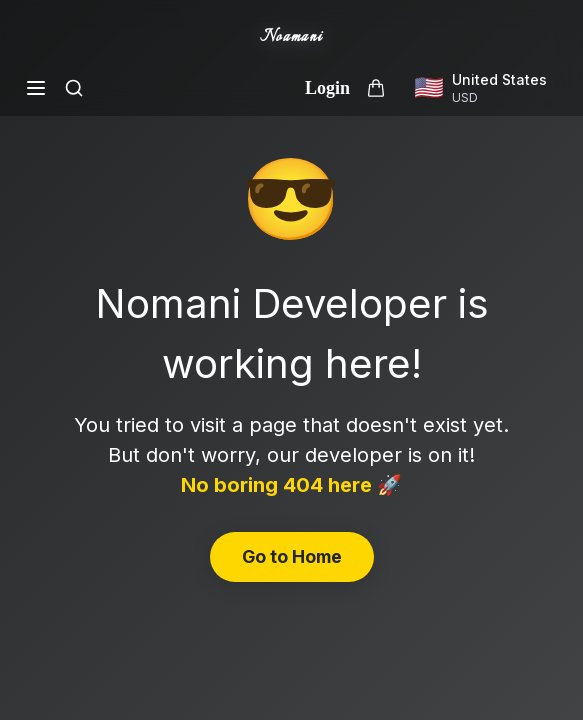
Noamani (291, 37)
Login (327, 88)
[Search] (74, 88)
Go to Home (292, 556)
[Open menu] (36, 88)
